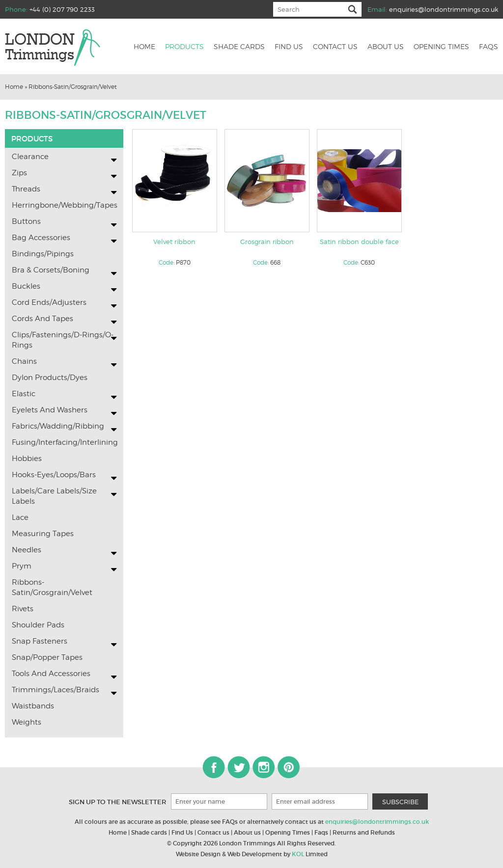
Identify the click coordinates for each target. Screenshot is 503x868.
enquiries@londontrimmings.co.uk (444, 9)
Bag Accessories (41, 238)
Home (144, 47)
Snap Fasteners (40, 641)
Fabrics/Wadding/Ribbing (58, 426)
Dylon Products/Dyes (50, 378)
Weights (27, 722)
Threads (26, 189)
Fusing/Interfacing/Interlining (64, 442)
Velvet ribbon (174, 242)
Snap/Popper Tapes (47, 657)
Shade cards (239, 47)
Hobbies (27, 459)
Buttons (26, 221)
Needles (27, 550)
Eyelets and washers (50, 410)
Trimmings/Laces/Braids (56, 690)
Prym (22, 566)
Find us (289, 47)
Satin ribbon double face (359, 242)
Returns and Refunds (364, 832)
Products (184, 47)
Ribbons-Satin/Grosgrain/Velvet (73, 87)
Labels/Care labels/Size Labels (54, 496)
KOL (298, 854)
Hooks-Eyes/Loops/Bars (54, 475)
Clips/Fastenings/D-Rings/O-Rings (63, 340)
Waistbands (33, 706)
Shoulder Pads (38, 625)
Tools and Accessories (51, 674)
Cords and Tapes (42, 319)
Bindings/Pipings (43, 254)
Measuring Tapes (43, 534)
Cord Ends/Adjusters (49, 302)
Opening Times (441, 47)
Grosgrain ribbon (267, 242)
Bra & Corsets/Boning (51, 270)
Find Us (182, 832)
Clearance (30, 157)
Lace (20, 517)
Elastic (24, 394)
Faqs (489, 47)
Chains (24, 361)
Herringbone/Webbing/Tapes (64, 205)
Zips (19, 173)
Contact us (335, 47)
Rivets (23, 609)
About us (386, 47)
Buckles (26, 286)
